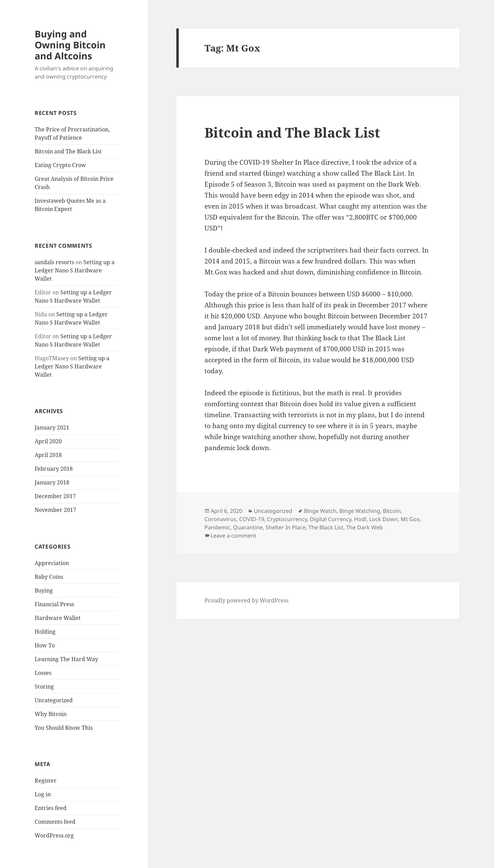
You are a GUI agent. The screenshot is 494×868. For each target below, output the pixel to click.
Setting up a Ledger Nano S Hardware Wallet (75, 270)
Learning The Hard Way (66, 659)
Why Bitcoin (51, 714)
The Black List (326, 527)
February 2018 (54, 469)
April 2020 (48, 441)
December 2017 (55, 496)
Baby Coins (49, 577)
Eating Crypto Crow (60, 165)
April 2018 (48, 455)
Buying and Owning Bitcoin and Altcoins (70, 45)
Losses (43, 673)
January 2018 (52, 482)
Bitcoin (392, 511)
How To (45, 645)
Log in (43, 794)
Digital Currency (331, 519)
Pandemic (217, 527)
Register (46, 781)
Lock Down (384, 519)
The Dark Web (364, 527)
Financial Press (54, 604)
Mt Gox (410, 519)
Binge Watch (320, 511)
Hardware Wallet (58, 618)
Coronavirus (220, 519)
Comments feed (55, 822)
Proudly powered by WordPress (246, 600)
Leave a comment (233, 536)
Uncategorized (54, 700)
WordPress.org (54, 835)
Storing (44, 687)
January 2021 (52, 427)
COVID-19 (252, 519)
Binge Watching (360, 511)
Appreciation (52, 563)
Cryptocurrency (287, 519)
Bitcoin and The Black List (68, 151)
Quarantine (248, 527)
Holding (45, 632)
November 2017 (55, 510)
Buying (44, 590)
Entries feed (51, 808)
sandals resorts (54, 262)
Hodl (360, 519)
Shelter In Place (286, 527)
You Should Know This (64, 728)
